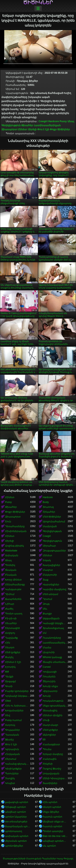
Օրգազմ (10, 681)
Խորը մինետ (13, 580)
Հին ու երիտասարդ (18, 706)
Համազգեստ (51, 744)
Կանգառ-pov (13, 589)
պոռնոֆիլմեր (14, 846)
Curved (47, 667)
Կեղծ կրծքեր (13, 769)
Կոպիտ (10, 783)
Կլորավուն (12, 749)
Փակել (9, 657)
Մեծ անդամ (50, 594)
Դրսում (47, 599)
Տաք (46, 580)
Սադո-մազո (51, 725)
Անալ (71, 121)
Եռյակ (47, 560)
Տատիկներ (50, 783)
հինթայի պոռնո (16, 807)
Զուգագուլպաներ (54, 551)
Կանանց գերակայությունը (18, 764)
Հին (8, 643)
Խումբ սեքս (50, 686)
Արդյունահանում (54, 522)
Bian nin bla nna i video (55, 836)
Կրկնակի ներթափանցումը (18, 696)
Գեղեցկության (52, 531)
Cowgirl (43, 121)
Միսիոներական (16, 531)
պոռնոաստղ (14, 831)
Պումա (47, 749)
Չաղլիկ (10, 778)
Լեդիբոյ (10, 633)
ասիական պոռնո (17, 836)
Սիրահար (49, 546)
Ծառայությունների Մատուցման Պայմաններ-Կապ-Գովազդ (38, 859)
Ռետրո (10, 648)
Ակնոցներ (49, 735)
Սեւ (45, 609)
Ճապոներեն (13, 599)
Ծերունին (49, 681)
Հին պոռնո (50, 802)
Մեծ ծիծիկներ (52, 517)
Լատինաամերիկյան (47, 125)
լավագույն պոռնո (17, 802)
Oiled (8, 701)
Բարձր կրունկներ (17, 691)
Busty (46, 502)
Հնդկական (12, 754)
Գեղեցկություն (11, 125)
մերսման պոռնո (16, 841)
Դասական (12, 735)
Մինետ (22, 129)
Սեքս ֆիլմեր (51, 812)
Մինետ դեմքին (53, 715)
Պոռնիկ (10, 565)
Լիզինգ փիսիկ (14, 546)
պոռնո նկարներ (16, 817)
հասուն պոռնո (52, 817)
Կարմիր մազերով (55, 589)
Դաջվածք (11, 638)
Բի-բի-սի (11, 618)
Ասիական (12, 555)
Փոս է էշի (43, 129)
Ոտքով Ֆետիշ (52, 769)
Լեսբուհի (49, 652)
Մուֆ (46, 720)
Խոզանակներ (14, 711)
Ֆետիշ (9, 740)
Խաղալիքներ (51, 565)
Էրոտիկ (10, 667)
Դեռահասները (15, 526)
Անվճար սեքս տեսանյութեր (55, 822)
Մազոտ (48, 570)
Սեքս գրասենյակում (55, 706)
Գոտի (9, 686)
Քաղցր (47, 614)
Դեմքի (9, 677)
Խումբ (47, 696)
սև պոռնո (49, 846)
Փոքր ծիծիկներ (60, 129)
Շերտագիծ (12, 628)
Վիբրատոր (50, 691)
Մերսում (11, 759)
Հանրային (50, 759)
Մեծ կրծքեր (13, 652)
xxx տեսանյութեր (16, 822)
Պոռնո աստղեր (53, 831)
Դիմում (10, 594)
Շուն (8, 522)
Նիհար (10, 604)
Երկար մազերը (53, 754)
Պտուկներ (12, 774)
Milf (7, 672)
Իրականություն (53, 701)
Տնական (11, 570)
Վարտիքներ (51, 585)
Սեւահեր (11, 623)
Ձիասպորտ (9, 129)
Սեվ (8, 715)
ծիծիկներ (38, 3)
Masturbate (11, 551)
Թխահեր (27, 125)
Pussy (63, 121)
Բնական (11, 575)
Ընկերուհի (50, 575)
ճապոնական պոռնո (18, 826)
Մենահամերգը (15, 585)
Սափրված (50, 526)
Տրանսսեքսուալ (53, 628)
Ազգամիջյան (51, 618)
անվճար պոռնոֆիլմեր (55, 841)
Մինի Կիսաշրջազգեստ (55, 778)
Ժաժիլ (9, 609)
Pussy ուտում (13, 720)
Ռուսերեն (49, 677)
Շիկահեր (49, 512)
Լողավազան (51, 774)
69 (44, 740)
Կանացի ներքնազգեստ (55, 623)
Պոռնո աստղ (14, 614)
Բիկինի (48, 764)
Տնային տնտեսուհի (55, 662)
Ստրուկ (10, 725)
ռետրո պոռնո (52, 807)
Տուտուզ (48, 507)
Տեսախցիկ (50, 711)
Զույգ (46, 604)
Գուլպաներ (12, 730)
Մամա (47, 648)
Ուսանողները (52, 638)
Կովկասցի (50, 672)
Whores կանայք (52, 657)
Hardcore (54, 121)
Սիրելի (32, 129)
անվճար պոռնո (16, 812)
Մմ (45, 633)
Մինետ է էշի (13, 662)
